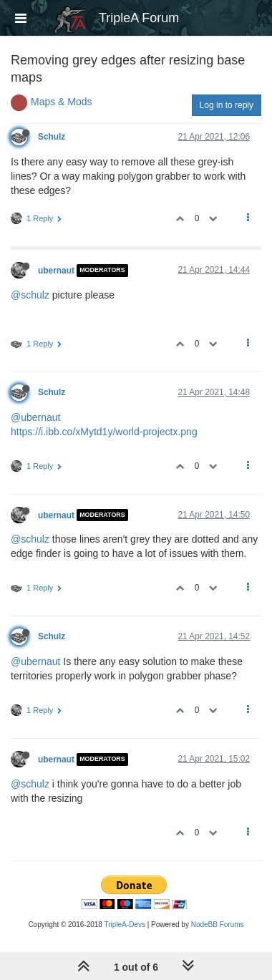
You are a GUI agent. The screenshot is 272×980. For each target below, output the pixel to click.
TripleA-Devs (125, 925)
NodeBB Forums (218, 925)
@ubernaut (35, 417)
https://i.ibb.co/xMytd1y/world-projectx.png (104, 432)
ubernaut (56, 271)
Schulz (52, 137)
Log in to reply (227, 105)
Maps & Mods (62, 102)
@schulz (30, 295)
